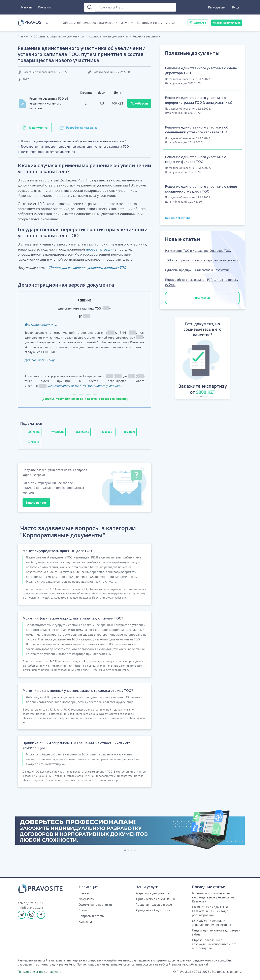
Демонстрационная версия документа (48, 152)
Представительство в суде (154, 904)
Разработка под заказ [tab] (82, 127)
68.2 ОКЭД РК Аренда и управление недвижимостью (212, 923)
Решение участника (146, 36)
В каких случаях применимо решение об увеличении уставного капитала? (73, 141)
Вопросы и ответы (150, 23)
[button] (171, 359)
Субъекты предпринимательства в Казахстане (197, 270)
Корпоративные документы (108, 36)
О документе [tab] (38, 127)
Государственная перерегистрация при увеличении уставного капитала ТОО (75, 146)
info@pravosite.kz (30, 907)
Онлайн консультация (227, 23)
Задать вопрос (36, 502)
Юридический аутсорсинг (154, 910)
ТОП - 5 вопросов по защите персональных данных (202, 260)
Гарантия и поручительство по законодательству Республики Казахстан (213, 897)
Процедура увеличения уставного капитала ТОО (87, 268)
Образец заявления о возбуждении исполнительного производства (214, 944)
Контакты (45, 7)
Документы (87, 899)
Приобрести (139, 103)
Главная (26, 7)
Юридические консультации (155, 899)
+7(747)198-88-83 (30, 903)
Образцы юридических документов (88, 23)
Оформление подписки (95, 904)
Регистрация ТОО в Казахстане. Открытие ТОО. (198, 251)
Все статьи (202, 298)
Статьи (170, 23)
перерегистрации (100, 249)
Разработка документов (152, 893)
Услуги (125, 23)
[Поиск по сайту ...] (136, 7)
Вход (236, 7)
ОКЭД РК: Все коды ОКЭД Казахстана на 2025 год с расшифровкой (210, 911)
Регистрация (217, 7)
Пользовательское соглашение (39, 972)
